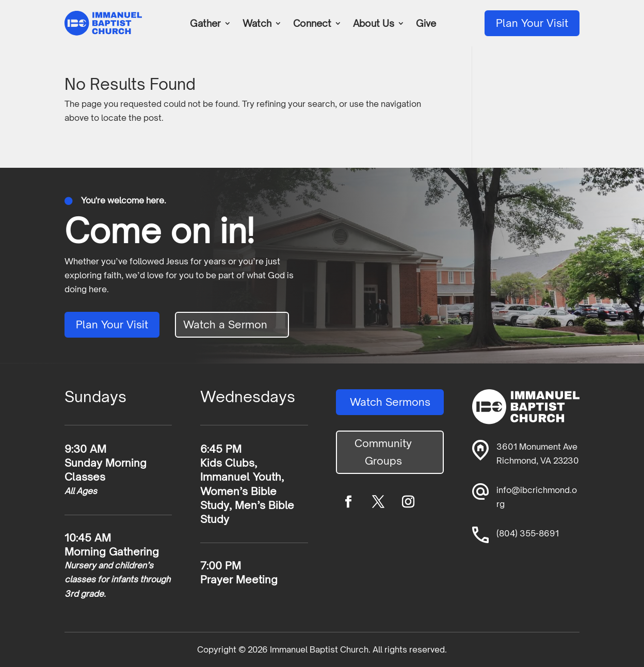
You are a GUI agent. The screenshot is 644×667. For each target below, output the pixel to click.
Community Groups (383, 452)
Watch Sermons (390, 402)
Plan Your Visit (532, 23)
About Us (374, 24)
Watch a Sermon (225, 324)
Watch (257, 24)
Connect (312, 24)
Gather (205, 24)
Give (426, 24)
